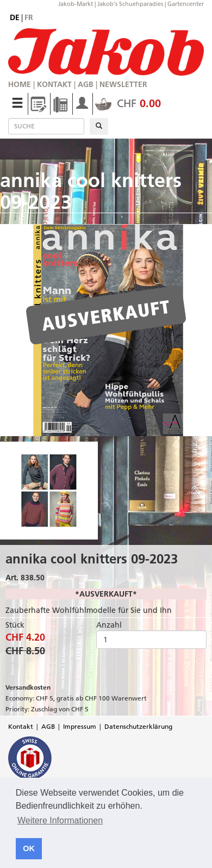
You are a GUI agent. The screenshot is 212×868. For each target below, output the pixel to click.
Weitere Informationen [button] (60, 820)
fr (29, 17)
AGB (86, 84)
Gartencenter (186, 4)
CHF (128, 103)
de (15, 17)
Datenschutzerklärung (138, 726)
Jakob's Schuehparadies (130, 4)
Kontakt (54, 84)
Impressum (80, 726)
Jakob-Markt (76, 4)
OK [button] (29, 848)
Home (20, 84)
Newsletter (123, 84)
